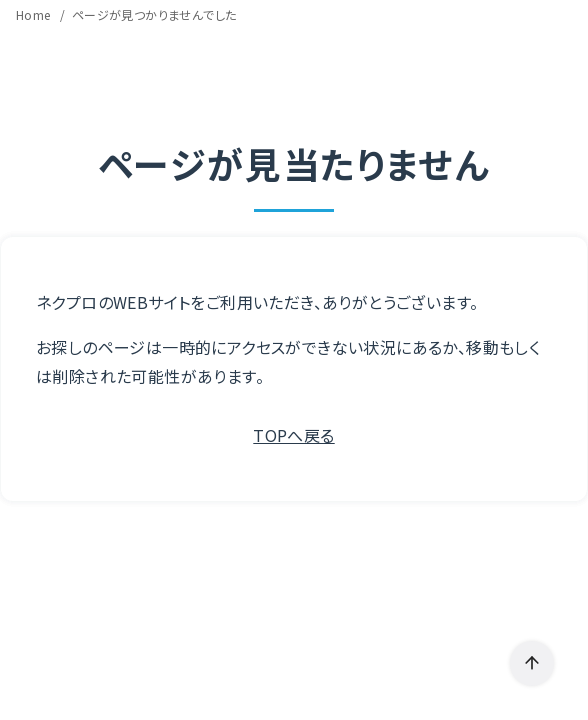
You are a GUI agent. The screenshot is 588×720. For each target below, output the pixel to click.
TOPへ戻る (293, 435)
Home (35, 14)
